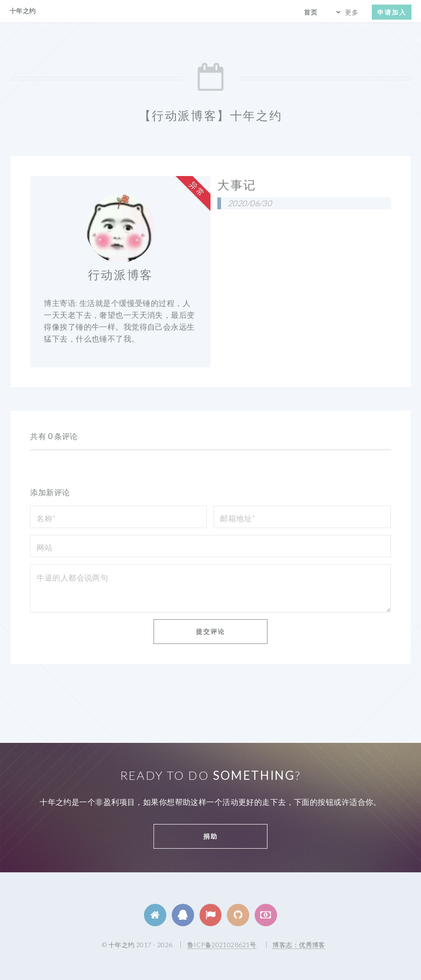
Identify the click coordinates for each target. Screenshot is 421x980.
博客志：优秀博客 (299, 945)
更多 (352, 12)
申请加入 (392, 12)
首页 (311, 12)
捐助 (210, 836)
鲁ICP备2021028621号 (222, 945)
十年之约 (23, 11)
